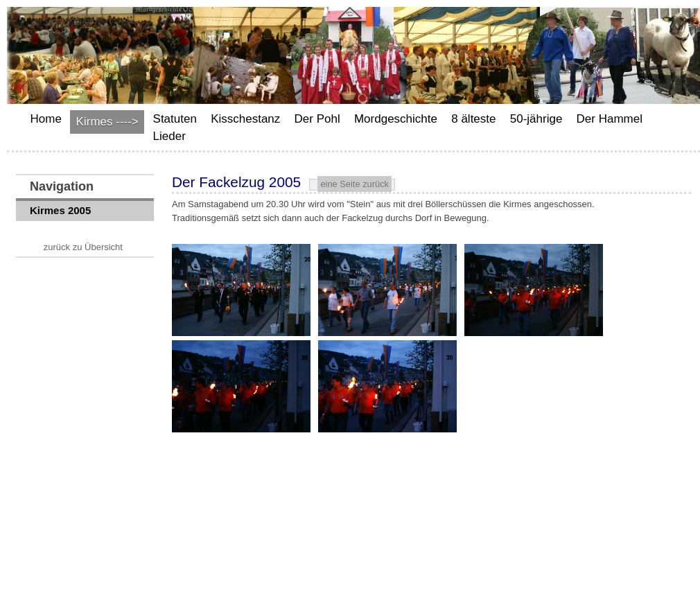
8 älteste (473, 119)
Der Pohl (317, 119)
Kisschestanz (245, 119)
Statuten (175, 119)
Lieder (169, 136)
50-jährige (536, 119)
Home (46, 119)
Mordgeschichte (396, 119)
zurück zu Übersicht (83, 247)
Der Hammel (610, 119)
